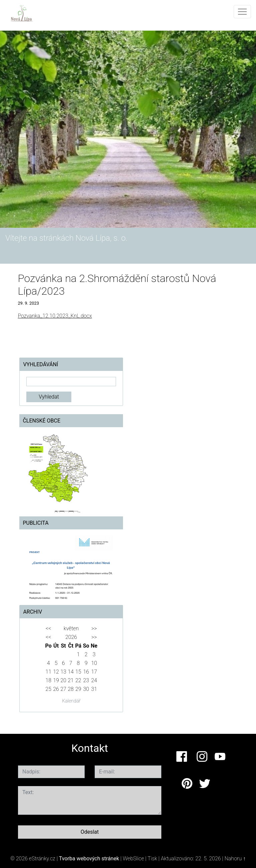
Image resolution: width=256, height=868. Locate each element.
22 (78, 680)
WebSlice (133, 859)
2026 (71, 637)
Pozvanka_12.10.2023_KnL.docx (55, 316)
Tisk (152, 859)
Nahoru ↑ (235, 859)
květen (71, 628)
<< (48, 628)
